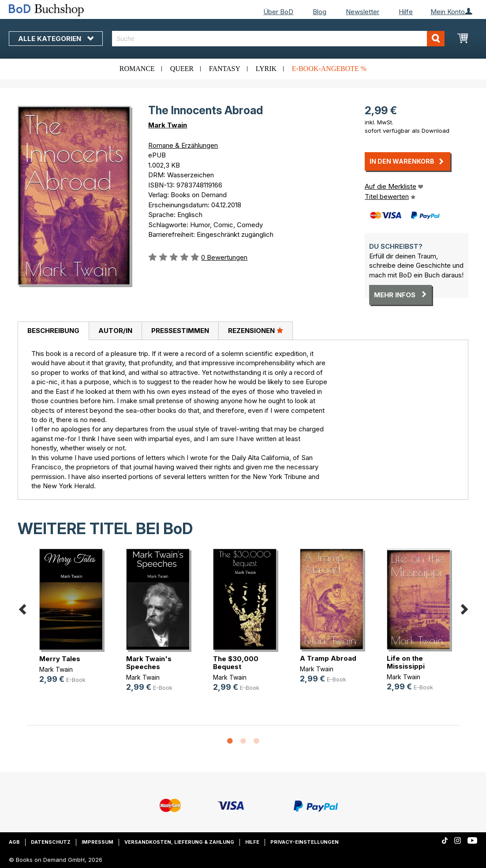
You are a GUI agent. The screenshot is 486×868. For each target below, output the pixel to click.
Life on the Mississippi (406, 662)
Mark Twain (168, 125)
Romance (137, 69)
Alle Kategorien (56, 39)
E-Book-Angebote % (329, 69)
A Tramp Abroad (328, 658)
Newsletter (363, 12)
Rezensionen (256, 330)
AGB (14, 842)
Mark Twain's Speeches (149, 663)
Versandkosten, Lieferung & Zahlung (179, 842)
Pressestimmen (180, 331)
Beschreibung (53, 331)
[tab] (53, 331)
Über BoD (278, 12)
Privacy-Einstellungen (305, 842)
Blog (320, 12)
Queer (182, 69)
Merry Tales (60, 659)
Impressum (97, 842)
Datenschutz (51, 842)
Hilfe (406, 12)
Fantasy (225, 69)
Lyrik (266, 69)
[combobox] (278, 39)
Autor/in (115, 331)
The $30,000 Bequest (236, 663)
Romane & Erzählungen (183, 145)
